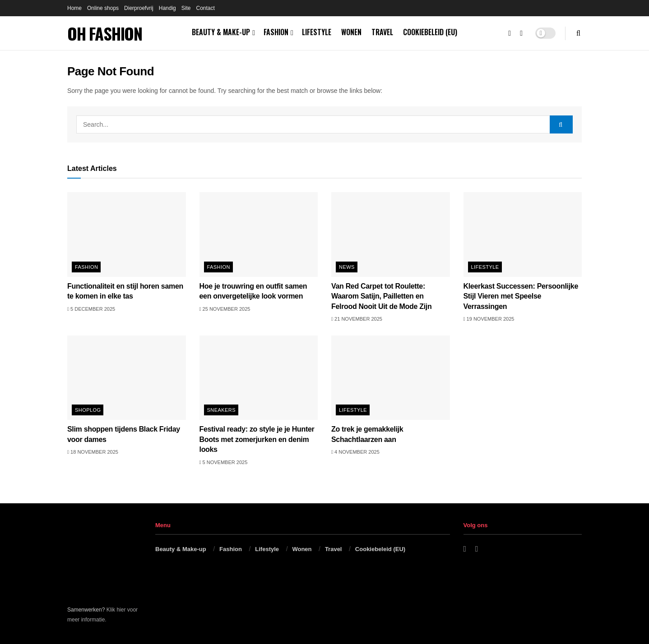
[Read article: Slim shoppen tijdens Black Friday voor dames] (127, 378)
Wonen (351, 32)
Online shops (103, 8)
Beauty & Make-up (221, 32)
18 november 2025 (93, 452)
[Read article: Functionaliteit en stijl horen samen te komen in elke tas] (127, 235)
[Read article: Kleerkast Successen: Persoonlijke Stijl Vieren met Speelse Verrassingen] (523, 235)
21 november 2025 (357, 319)
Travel (382, 32)
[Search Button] (578, 33)
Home (74, 8)
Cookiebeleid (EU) (430, 32)
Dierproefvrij (139, 8)
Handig (167, 8)
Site (186, 8)
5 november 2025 (224, 462)
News (347, 267)
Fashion (276, 32)
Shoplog (88, 410)
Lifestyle (317, 32)
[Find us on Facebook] (510, 33)
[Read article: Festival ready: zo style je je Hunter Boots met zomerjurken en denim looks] (259, 378)
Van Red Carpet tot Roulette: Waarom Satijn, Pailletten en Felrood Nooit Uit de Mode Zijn (381, 296)
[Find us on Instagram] (521, 33)
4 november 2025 (355, 452)
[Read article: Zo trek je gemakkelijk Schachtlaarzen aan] (391, 378)
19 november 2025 (489, 319)
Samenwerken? (86, 610)
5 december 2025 (91, 309)
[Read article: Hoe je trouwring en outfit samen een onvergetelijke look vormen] (259, 235)
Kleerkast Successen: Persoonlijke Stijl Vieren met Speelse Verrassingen (521, 296)
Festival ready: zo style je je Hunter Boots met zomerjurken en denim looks (257, 439)
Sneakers (221, 410)
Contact (205, 8)
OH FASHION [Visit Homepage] (105, 33)
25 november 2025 (225, 309)
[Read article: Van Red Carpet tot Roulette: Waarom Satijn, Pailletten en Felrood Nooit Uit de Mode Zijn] (391, 235)
